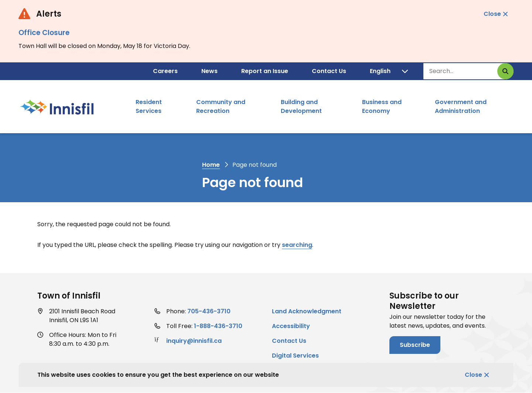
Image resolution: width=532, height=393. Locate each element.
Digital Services (295, 356)
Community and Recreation (221, 106)
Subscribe (415, 345)
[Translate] (389, 71)
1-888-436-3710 (218, 326)
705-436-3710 (209, 311)
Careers (165, 71)
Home (211, 165)
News (209, 71)
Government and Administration (461, 106)
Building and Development (301, 106)
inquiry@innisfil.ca (194, 341)
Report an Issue (265, 71)
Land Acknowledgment (307, 311)
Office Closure (44, 33)
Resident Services (149, 106)
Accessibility (291, 326)
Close (473, 375)
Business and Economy (382, 106)
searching (297, 245)
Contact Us (329, 71)
